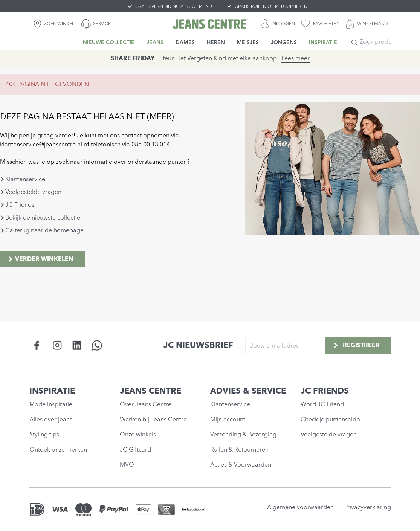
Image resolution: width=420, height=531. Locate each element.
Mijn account (228, 419)
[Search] (354, 43)
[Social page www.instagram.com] (57, 345)
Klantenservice (25, 179)
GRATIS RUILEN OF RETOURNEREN (271, 6)
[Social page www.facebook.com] (37, 345)
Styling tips (44, 434)
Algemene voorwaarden (300, 507)
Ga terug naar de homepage (44, 230)
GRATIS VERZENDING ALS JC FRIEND (174, 6)
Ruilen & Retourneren (239, 449)
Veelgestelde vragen (33, 192)
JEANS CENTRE (150, 391)
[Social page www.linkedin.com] (77, 345)
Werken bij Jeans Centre (153, 419)
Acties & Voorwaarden (241, 465)
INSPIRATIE (52, 391)
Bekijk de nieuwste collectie (43, 217)
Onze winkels (138, 434)
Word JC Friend (322, 404)
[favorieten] (320, 24)
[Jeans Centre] (210, 24)
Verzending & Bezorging (243, 434)
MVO (127, 465)
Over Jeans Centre (146, 404)
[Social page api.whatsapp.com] (97, 345)
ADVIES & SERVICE (248, 391)
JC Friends (20, 205)
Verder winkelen (40, 259)
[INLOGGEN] (278, 24)
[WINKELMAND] (367, 24)
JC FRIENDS (325, 391)
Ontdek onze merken (58, 449)
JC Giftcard (135, 449)
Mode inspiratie (51, 404)
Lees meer (296, 58)
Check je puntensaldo (330, 419)
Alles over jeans (51, 419)
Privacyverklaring (368, 507)
